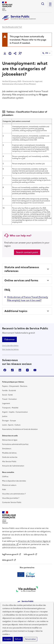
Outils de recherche (10, 449)
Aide (4, 481)
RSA (44, 199)
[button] (20, 53)
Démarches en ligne (10, 431)
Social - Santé (7, 386)
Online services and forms (21, 272)
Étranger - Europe (9, 412)
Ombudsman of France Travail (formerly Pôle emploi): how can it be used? (28, 290)
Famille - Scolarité (9, 382)
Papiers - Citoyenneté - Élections (15, 378)
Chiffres (5, 468)
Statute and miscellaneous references (22, 260)
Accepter (8, 639)
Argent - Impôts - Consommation (15, 403)
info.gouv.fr (30, 546)
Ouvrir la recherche (43, 4)
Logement (6, 395)
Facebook (5, 361)
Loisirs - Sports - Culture (11, 416)
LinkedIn (20, 361)
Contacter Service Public (12, 494)
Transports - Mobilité (10, 399)
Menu (50, 6)
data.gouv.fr (9, 551)
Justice (5, 408)
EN (47, 53)
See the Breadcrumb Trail (12, 27)
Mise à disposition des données (14, 472)
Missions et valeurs (9, 477)
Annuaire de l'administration (13, 457)
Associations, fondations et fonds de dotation (20, 421)
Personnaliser (30, 639)
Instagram (27, 361)
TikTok (12, 361)
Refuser (18, 639)
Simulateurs (7, 440)
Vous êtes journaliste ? (11, 489)
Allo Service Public (9, 453)
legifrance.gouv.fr (12, 546)
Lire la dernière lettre (10, 337)
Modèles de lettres (9, 444)
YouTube (35, 361)
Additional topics (16, 302)
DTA (38, 122)
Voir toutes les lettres (10, 341)
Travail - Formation (9, 391)
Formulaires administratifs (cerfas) (15, 436)
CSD (47, 141)
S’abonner (9, 331)
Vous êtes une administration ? (14, 485)
